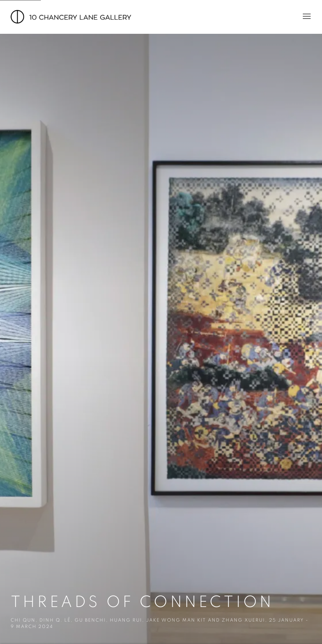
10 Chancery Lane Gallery (71, 17)
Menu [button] (306, 17)
